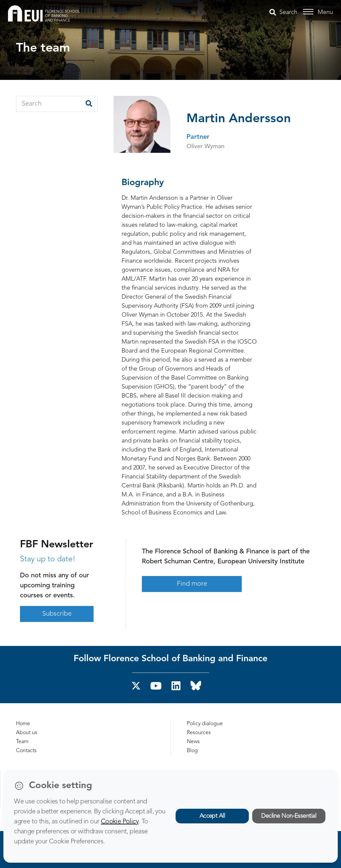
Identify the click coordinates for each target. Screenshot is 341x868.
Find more (192, 584)
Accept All (212, 816)
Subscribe (57, 614)
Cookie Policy (120, 822)
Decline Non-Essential (289, 816)
